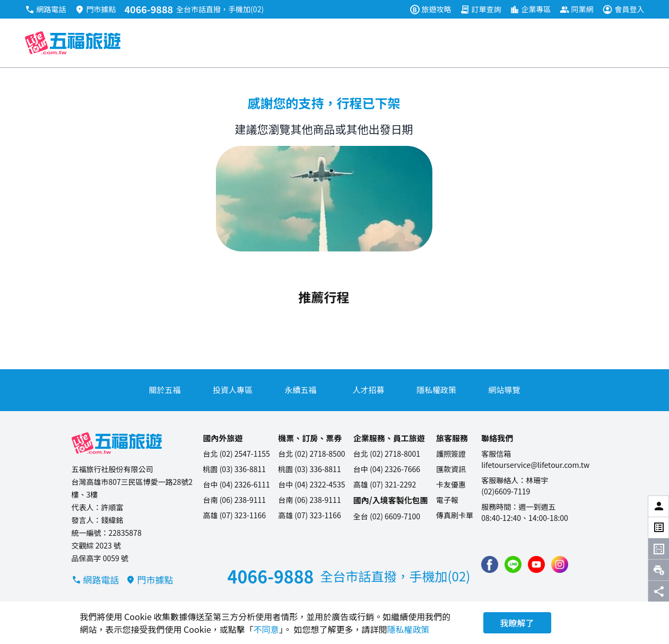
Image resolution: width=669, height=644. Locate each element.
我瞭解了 (517, 623)
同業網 (577, 9)
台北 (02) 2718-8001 (387, 454)
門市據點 (95, 9)
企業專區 (531, 9)
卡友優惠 (451, 484)
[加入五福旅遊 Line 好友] (513, 564)
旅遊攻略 (431, 9)
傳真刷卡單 (455, 515)
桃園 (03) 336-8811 (235, 469)
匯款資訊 (451, 469)
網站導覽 (504, 390)
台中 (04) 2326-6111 (237, 484)
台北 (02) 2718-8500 (311, 454)
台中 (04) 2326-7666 (387, 469)
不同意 (266, 629)
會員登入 (623, 9)
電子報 (447, 500)
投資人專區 (233, 390)
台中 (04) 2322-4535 (311, 484)
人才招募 (368, 390)
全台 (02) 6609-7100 (387, 516)
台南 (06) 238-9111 (235, 500)
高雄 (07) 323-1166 (235, 515)
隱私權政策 (436, 390)
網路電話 (46, 9)
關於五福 (164, 390)
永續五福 (300, 390)
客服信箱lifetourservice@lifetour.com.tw (535, 459)
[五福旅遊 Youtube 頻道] (536, 564)
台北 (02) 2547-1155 (237, 454)
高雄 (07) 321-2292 (385, 484)
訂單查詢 (481, 9)
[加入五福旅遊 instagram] (560, 564)
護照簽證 (451, 454)
